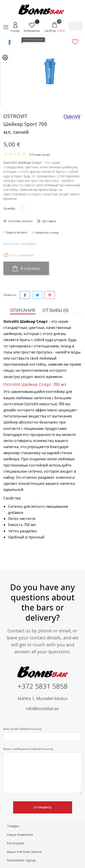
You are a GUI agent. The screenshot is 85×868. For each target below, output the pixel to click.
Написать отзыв (46, 232)
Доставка (49, 221)
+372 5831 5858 (42, 686)
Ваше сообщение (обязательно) (42, 770)
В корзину (26, 268)
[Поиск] (76, 26)
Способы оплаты (20, 221)
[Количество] (24, 208)
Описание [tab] (23, 310)
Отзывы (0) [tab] (55, 310)
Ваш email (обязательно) (42, 734)
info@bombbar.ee (42, 709)
